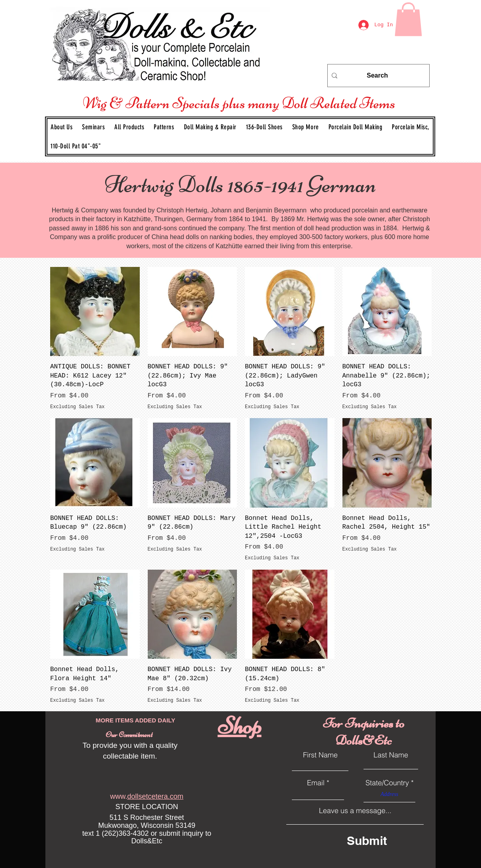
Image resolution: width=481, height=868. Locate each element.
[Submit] (382, 841)
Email (316, 783)
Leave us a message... (355, 811)
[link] (408, 19)
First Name (320, 755)
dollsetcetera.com (155, 796)
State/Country (387, 783)
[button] (164, 127)
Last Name (391, 755)
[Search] (377, 76)
